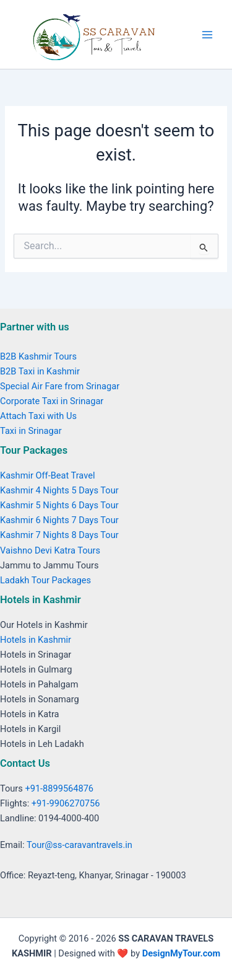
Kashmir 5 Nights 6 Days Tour (59, 505)
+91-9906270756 (66, 803)
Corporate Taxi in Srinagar (52, 401)
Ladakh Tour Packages (45, 580)
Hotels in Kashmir (36, 640)
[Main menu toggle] (207, 34)
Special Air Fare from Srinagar (60, 386)
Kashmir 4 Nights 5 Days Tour (59, 490)
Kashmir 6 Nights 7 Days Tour (59, 520)
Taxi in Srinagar (31, 431)
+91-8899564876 (59, 788)
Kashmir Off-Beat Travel (47, 475)
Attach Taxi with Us (38, 416)
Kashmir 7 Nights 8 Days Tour (59, 535)
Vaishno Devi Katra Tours (50, 550)
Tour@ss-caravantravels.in (79, 845)
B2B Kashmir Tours (38, 356)
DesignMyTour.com (181, 953)
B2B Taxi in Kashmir (40, 371)
